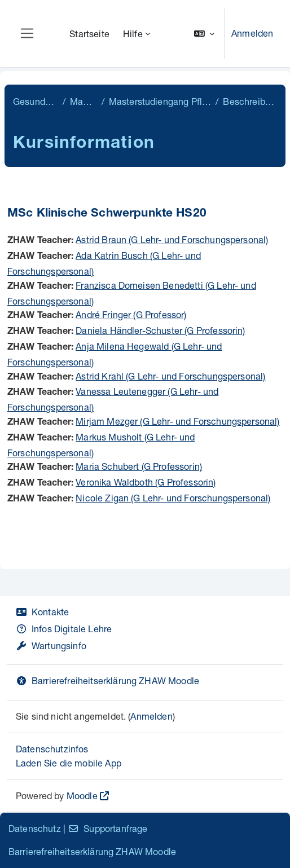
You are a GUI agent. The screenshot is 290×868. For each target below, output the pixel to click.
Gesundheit (36, 101)
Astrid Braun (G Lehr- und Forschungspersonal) (172, 239)
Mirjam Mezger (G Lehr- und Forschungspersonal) (177, 421)
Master (83, 101)
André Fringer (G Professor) (131, 314)
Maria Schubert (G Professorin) (139, 466)
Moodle (82, 796)
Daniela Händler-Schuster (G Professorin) (160, 330)
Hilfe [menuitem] (133, 34)
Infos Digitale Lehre (64, 629)
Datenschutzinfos (52, 749)
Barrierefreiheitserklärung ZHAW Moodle (107, 680)
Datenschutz (35, 828)
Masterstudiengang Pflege (160, 101)
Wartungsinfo (51, 646)
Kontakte (42, 612)
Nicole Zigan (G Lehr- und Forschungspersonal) (173, 498)
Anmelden (252, 33)
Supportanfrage (107, 828)
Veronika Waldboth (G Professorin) (146, 482)
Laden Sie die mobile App (69, 763)
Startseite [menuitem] (89, 34)
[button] (204, 34)
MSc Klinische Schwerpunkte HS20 (107, 214)
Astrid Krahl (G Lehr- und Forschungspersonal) (170, 376)
